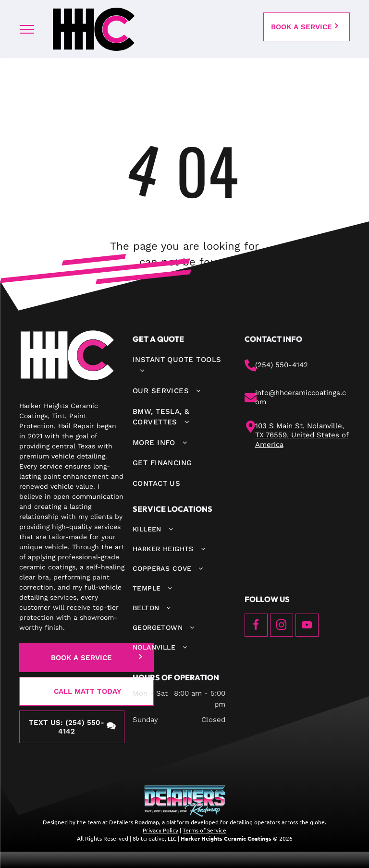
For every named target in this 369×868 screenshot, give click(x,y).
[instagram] (282, 626)
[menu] (27, 29)
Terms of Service (204, 830)
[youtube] (307, 626)
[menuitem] (179, 365)
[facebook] (256, 626)
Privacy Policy (160, 830)
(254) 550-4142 (282, 365)
